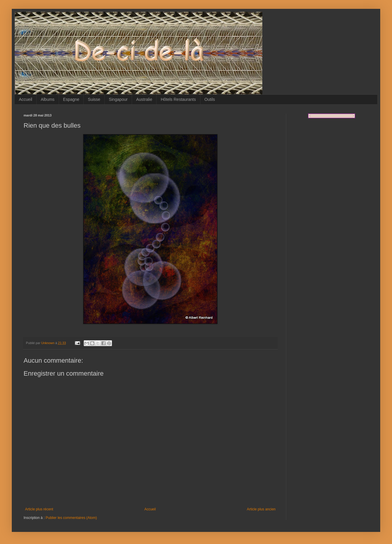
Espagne (71, 99)
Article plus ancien (261, 509)
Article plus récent (39, 509)
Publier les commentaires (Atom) (71, 518)
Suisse (94, 99)
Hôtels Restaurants (178, 99)
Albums (48, 99)
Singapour (118, 99)
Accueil (25, 99)
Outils (210, 99)
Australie (144, 99)
